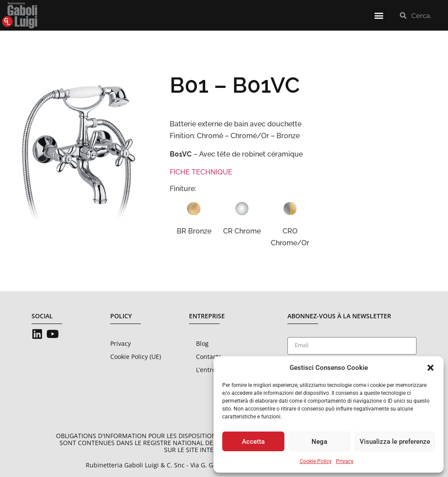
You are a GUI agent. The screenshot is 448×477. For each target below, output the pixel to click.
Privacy (345, 461)
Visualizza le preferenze (395, 442)
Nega (319, 442)
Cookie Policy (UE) (136, 357)
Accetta (253, 442)
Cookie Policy (316, 461)
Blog (202, 343)
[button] (430, 368)
